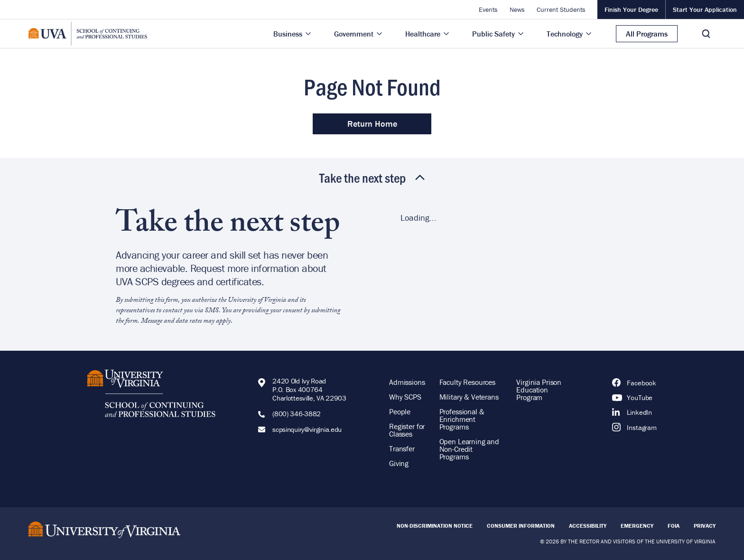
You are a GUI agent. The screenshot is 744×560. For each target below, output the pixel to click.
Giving (399, 463)
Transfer (402, 448)
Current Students (561, 9)
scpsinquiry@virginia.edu (307, 429)
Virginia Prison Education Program (539, 390)
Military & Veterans (469, 397)
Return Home (372, 124)
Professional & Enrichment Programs (462, 419)
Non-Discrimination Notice (435, 526)
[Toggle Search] (706, 34)
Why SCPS (405, 397)
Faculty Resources (467, 382)
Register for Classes (407, 430)
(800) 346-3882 (297, 414)
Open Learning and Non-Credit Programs (469, 449)
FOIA (674, 526)
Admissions (407, 382)
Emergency (637, 526)
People (400, 411)
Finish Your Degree (631, 9)
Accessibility (588, 526)
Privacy (705, 526)
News (517, 9)
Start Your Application (705, 9)
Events (488, 9)
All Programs (647, 34)
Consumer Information (521, 526)
